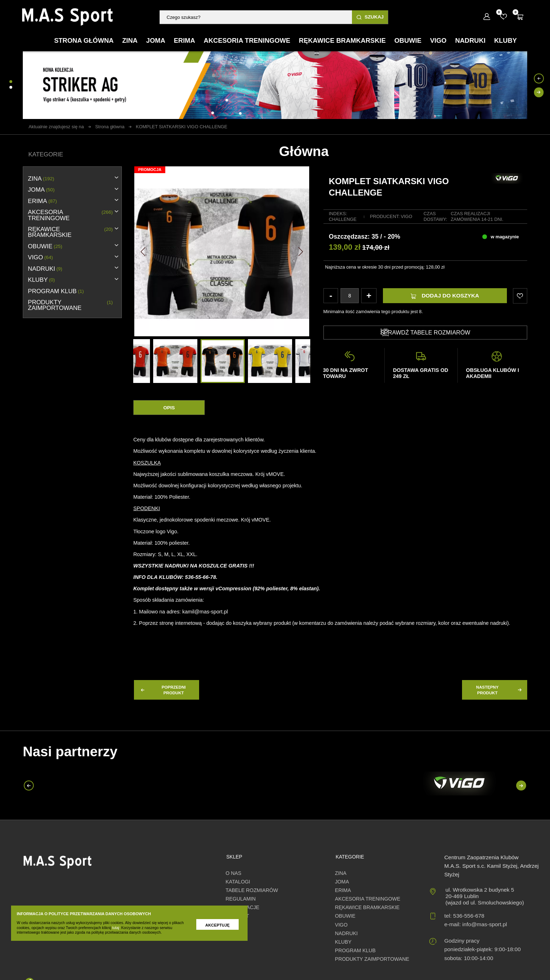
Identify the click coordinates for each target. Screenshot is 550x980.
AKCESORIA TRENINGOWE (70, 215)
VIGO (40, 258)
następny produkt (500, 690)
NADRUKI (45, 269)
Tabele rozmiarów (252, 890)
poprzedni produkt (163, 690)
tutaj (116, 928)
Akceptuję (217, 925)
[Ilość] (349, 296)
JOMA (41, 190)
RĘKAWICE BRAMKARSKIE (70, 232)
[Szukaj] (256, 17)
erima (42, 201)
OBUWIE (45, 247)
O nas (233, 873)
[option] (223, 361)
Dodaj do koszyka (445, 296)
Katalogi (238, 882)
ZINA (41, 179)
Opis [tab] (169, 408)
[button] (143, 251)
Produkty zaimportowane (70, 305)
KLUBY (41, 280)
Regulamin (240, 899)
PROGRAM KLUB (56, 291)
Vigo (406, 216)
